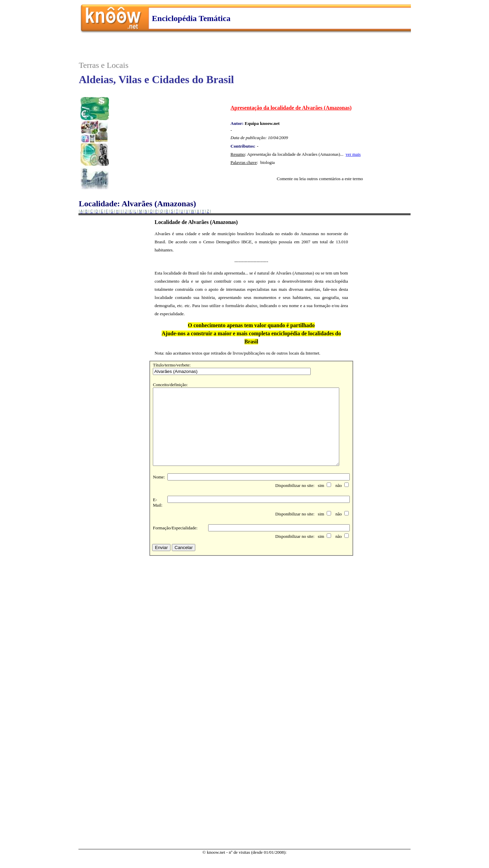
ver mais (353, 154)
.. (244, 24)
